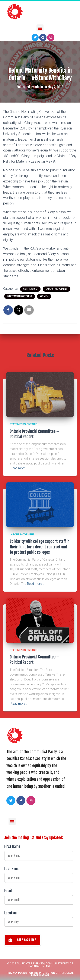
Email (8, 891)
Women (44, 296)
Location (10, 913)
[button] (40, 27)
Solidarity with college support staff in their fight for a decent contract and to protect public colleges (39, 547)
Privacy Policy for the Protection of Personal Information (40, 974)
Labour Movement (57, 289)
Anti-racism (30, 289)
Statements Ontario (20, 296)
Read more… (19, 468)
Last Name (12, 869)
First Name (12, 847)
